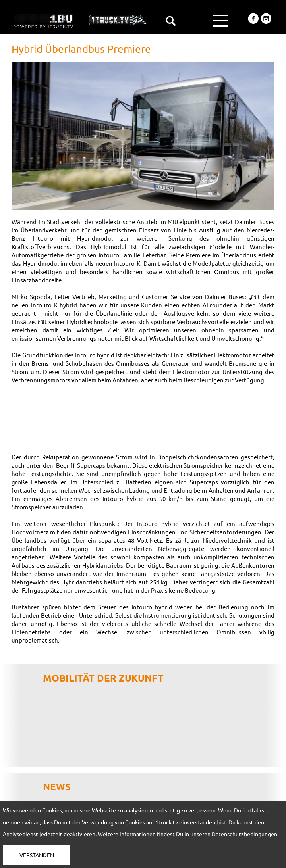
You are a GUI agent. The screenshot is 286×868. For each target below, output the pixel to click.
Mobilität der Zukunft (103, 678)
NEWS (57, 786)
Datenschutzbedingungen (244, 834)
